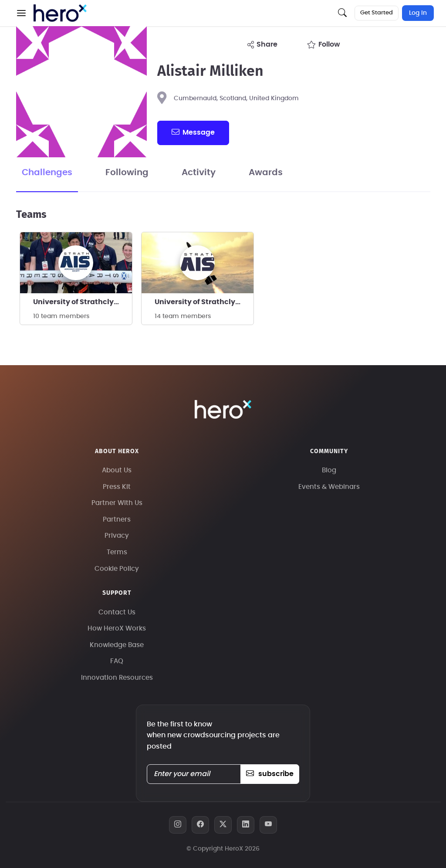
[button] (21, 13)
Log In (418, 13)
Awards (266, 173)
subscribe (270, 774)
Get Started (377, 13)
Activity (199, 173)
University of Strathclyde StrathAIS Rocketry (204, 302)
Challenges (47, 173)
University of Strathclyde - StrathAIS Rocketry (83, 302)
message (193, 132)
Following (127, 173)
